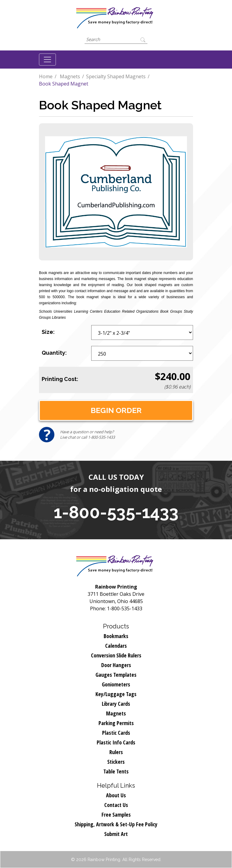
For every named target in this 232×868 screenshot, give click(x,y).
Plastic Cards (116, 733)
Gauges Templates (116, 675)
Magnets (70, 76)
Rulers (116, 752)
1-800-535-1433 (116, 512)
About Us (116, 795)
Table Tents (116, 771)
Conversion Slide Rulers (116, 655)
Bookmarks (116, 636)
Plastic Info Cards (116, 742)
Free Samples (116, 815)
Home (46, 76)
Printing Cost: (60, 379)
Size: (48, 332)
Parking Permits (116, 723)
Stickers (116, 762)
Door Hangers (116, 665)
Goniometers (116, 684)
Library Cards (116, 704)
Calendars (116, 646)
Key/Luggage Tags (116, 694)
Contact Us (116, 805)
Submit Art (116, 834)
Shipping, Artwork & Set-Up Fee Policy (116, 824)
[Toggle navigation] (47, 60)
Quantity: (54, 353)
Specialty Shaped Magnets (116, 76)
